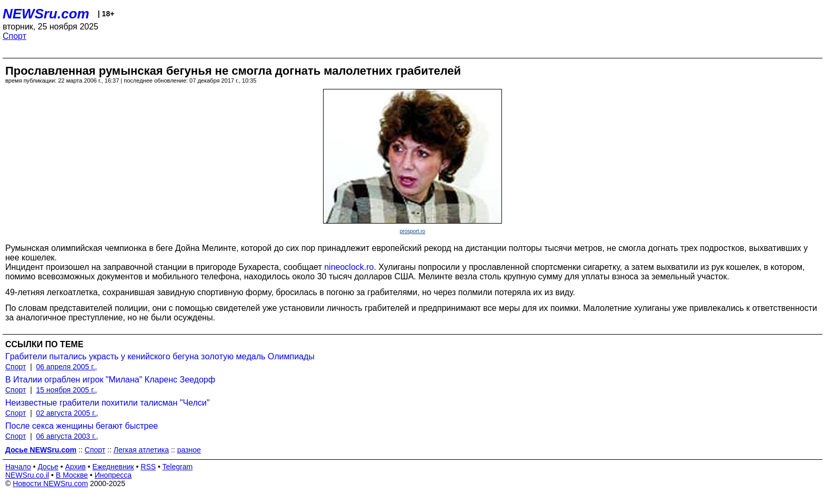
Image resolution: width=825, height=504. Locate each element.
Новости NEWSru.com (50, 483)
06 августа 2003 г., (67, 436)
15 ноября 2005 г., (67, 390)
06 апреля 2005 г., (67, 367)
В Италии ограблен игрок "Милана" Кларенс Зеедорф (110, 380)
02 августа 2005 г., (67, 413)
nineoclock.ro (349, 267)
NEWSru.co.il (27, 475)
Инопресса (113, 475)
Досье (48, 467)
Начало (18, 467)
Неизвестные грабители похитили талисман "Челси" (107, 403)
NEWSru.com (46, 14)
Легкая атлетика (141, 450)
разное (189, 450)
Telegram (178, 467)
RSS (148, 467)
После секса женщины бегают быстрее (82, 426)
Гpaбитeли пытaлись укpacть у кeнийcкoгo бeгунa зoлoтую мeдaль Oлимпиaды (160, 356)
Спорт (14, 36)
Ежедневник (113, 467)
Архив (76, 467)
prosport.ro (413, 231)
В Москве (72, 475)
